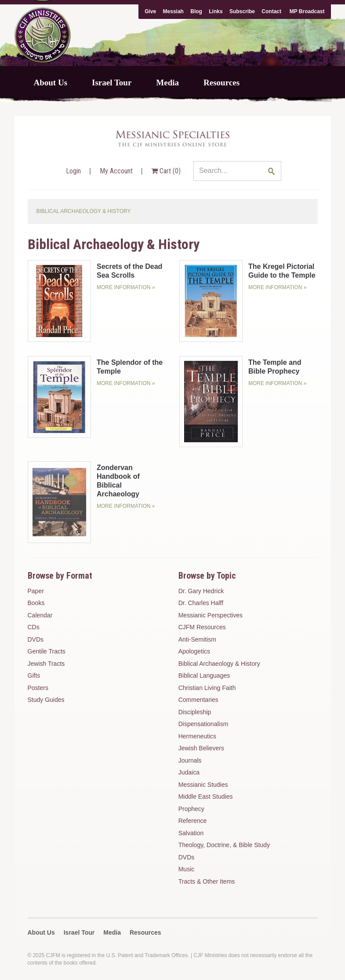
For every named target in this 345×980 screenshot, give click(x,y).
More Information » (126, 287)
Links (216, 11)
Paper (36, 591)
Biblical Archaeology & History (219, 664)
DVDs (36, 639)
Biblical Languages (204, 675)
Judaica (189, 772)
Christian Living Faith (207, 688)
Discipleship (195, 712)
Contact (271, 11)
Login (74, 171)
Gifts (34, 675)
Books (36, 603)
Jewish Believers (201, 748)
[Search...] (237, 171)
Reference (193, 821)
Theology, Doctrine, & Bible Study (224, 845)
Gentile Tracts (47, 651)
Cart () (166, 171)
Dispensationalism (203, 724)
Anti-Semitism (197, 639)
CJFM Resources (202, 627)
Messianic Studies (203, 785)
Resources (222, 83)
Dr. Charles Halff (201, 603)
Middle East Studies (206, 796)
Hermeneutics (197, 736)
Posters (38, 688)
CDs (34, 627)
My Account (117, 171)
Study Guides (46, 700)
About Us (51, 83)
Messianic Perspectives (211, 615)
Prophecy (191, 809)
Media (167, 83)
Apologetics (194, 651)
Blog (196, 11)
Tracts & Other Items (207, 881)
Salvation (191, 833)
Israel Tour (112, 83)
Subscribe (242, 11)
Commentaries (198, 700)
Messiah (173, 11)
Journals (190, 760)
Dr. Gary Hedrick (201, 591)
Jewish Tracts (46, 664)
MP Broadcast (307, 11)
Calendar (40, 615)
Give (150, 11)
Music (187, 869)
